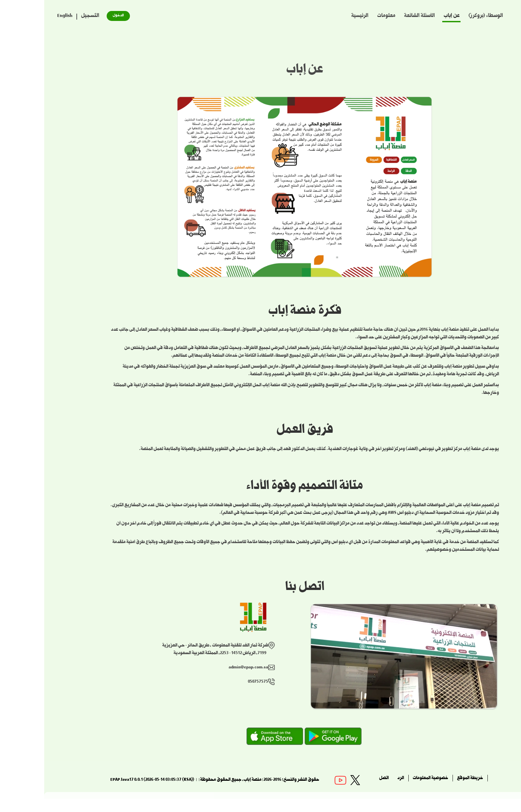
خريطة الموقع (426, 778)
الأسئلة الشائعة (375, 16)
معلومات (342, 16)
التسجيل (46, 16)
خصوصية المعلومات (386, 778)
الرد (357, 778)
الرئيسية (316, 16)
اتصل (340, 778)
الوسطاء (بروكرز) (442, 16)
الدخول (74, 16)
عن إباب (408, 16)
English (21, 16)
